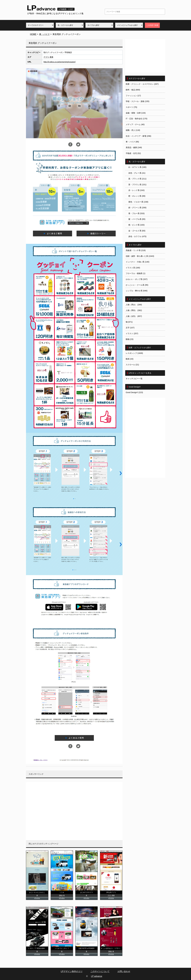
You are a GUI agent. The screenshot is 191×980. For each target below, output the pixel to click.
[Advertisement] (74, 811)
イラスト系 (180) (133, 268)
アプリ (46, 57)
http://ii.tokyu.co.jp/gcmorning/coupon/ (60, 62)
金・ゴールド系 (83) (137, 231)
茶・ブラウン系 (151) (137, 185)
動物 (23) (130, 339)
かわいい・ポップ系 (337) (137, 279)
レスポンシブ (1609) (134, 353)
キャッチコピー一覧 (134, 379)
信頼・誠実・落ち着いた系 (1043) (140, 256)
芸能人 (61, 895)
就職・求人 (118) (133, 130)
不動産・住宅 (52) (133, 153)
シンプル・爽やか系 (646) (137, 291)
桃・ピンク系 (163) (136, 225)
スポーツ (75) (131, 107)
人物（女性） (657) (134, 316)
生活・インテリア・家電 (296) (138, 136)
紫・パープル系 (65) (137, 219)
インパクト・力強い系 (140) (138, 262)
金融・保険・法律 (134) (136, 113)
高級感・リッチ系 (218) (136, 250)
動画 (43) (130, 359)
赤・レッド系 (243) (136, 190)
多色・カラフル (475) (137, 236)
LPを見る (37, 898)
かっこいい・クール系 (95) (137, 285)
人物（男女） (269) (134, 305)
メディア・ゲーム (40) (135, 124)
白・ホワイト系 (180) (137, 167)
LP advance (97, 976)
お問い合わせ (124, 971)
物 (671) (129, 322)
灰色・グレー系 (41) (137, 173)
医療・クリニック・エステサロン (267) (142, 84)
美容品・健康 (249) (134, 147)
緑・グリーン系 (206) (137, 208)
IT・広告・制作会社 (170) (136, 119)
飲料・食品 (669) (133, 90)
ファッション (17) (133, 96)
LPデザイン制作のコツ (72, 971)
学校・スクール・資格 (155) (138, 101)
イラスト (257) (132, 333)
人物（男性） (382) (134, 310)
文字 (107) (130, 328)
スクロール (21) (132, 365)
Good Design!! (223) (134, 392)
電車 (51, 57)
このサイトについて (100, 971)
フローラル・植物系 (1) (136, 273)
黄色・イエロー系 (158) (138, 202)
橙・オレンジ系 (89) (137, 196)
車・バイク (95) (132, 142)
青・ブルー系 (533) (136, 213)
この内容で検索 (152, 25)
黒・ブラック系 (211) (137, 179)
